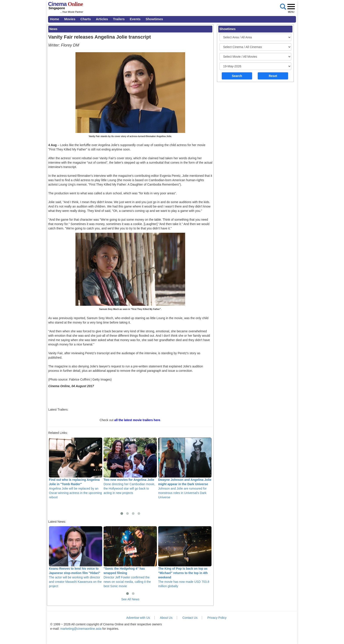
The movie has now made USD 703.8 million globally (185, 557)
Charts (86, 19)
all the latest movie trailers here (137, 420)
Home (55, 19)
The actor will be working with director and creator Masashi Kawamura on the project (76, 557)
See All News (130, 599)
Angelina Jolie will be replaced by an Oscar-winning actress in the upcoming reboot (76, 468)
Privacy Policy (217, 618)
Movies (70, 19)
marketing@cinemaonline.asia (81, 629)
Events (135, 19)
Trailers (119, 19)
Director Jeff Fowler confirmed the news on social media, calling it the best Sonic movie (130, 557)
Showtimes (154, 19)
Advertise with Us (138, 618)
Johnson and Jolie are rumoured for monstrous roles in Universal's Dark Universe (185, 468)
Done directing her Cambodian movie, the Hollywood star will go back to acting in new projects (130, 466)
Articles (102, 19)
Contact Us (190, 618)
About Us (166, 618)
